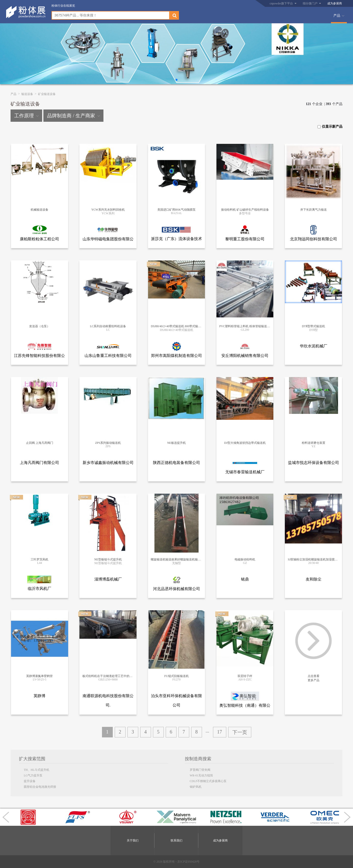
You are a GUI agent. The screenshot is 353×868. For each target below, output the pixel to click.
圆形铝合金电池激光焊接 (40, 787)
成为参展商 (335, 3)
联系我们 (176, 841)
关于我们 (133, 841)
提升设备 (30, 781)
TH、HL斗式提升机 (37, 770)
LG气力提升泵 (33, 775)
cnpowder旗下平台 (281, 3)
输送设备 (27, 94)
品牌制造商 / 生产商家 (73, 116)
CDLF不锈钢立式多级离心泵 (208, 781)
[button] (176, 80)
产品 (337, 16)
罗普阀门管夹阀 (200, 770)
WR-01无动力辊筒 (201, 775)
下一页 (240, 732)
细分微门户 (310, 3)
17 (220, 732)
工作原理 (26, 116)
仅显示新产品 (330, 127)
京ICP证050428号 (188, 862)
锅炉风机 (196, 787)
